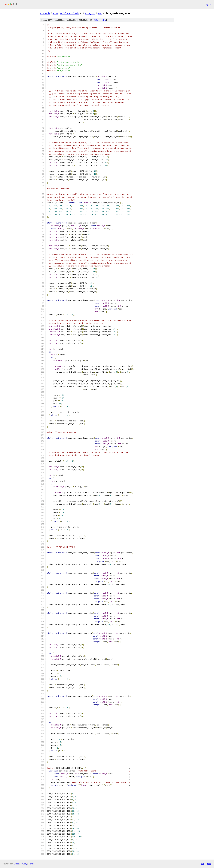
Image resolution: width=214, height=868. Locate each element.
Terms (32, 864)
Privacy (24, 864)
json (209, 864)
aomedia (45, 13)
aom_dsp (90, 13)
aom (55, 13)
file (96, 20)
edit (104, 20)
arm (100, 13)
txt (203, 864)
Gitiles (16, 864)
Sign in (208, 4)
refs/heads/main (70, 13)
